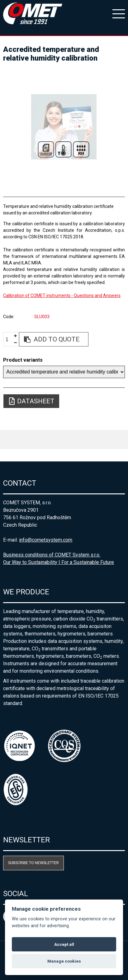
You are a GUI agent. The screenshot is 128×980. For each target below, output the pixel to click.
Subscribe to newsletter (33, 863)
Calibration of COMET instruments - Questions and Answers (62, 295)
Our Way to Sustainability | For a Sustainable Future (59, 562)
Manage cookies (64, 961)
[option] (64, 127)
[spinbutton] (9, 339)
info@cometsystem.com (46, 540)
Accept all (64, 944)
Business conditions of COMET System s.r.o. (52, 555)
